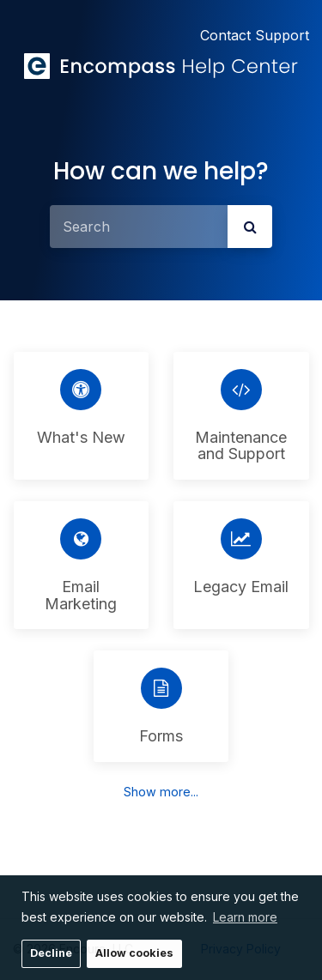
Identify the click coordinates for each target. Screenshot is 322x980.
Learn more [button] (245, 917)
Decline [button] (51, 953)
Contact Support (255, 35)
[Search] (139, 227)
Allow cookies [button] (134, 953)
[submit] (250, 227)
